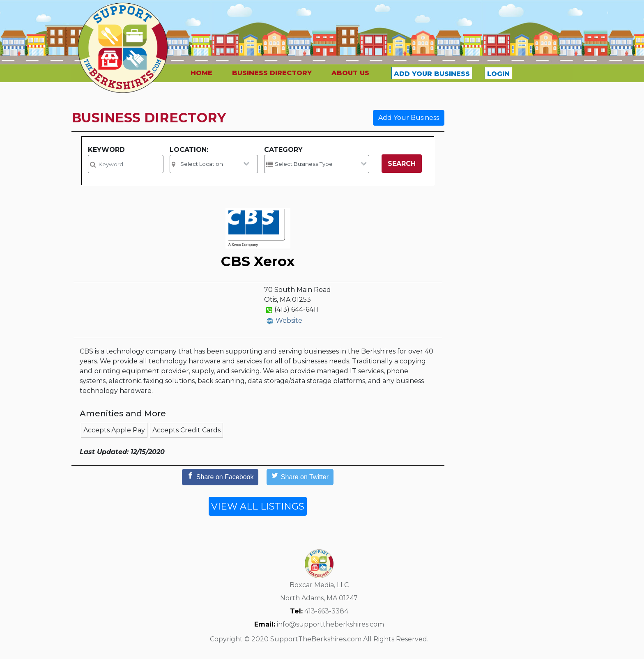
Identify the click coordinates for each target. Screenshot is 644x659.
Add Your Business (409, 118)
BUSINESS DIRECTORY (272, 73)
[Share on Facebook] (220, 477)
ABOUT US (350, 73)
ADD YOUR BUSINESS (432, 74)
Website (289, 320)
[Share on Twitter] (300, 477)
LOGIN (498, 74)
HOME (201, 73)
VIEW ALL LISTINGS (258, 506)
